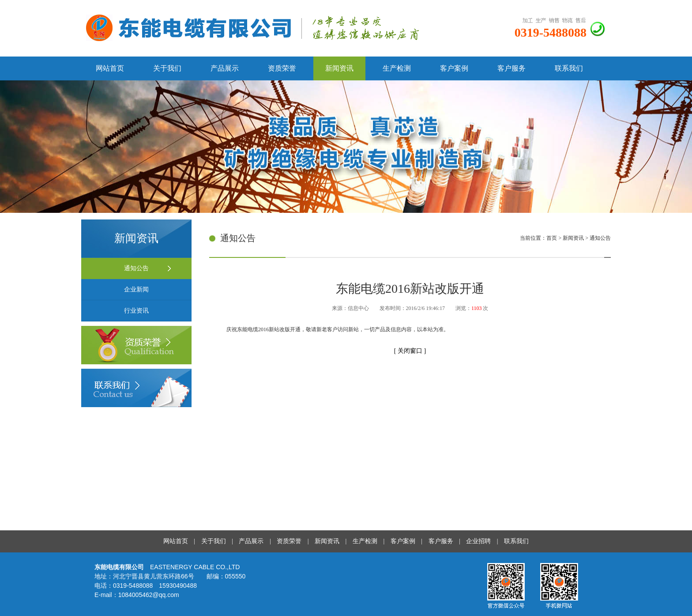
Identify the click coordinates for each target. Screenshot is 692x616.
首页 (552, 238)
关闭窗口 (411, 351)
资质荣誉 (282, 68)
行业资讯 (136, 311)
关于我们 (167, 68)
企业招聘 (478, 541)
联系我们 (569, 68)
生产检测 (397, 68)
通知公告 (136, 268)
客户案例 (454, 68)
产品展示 (225, 68)
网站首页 (110, 68)
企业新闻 (136, 289)
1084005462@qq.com (149, 595)
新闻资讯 (339, 68)
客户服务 (511, 68)
